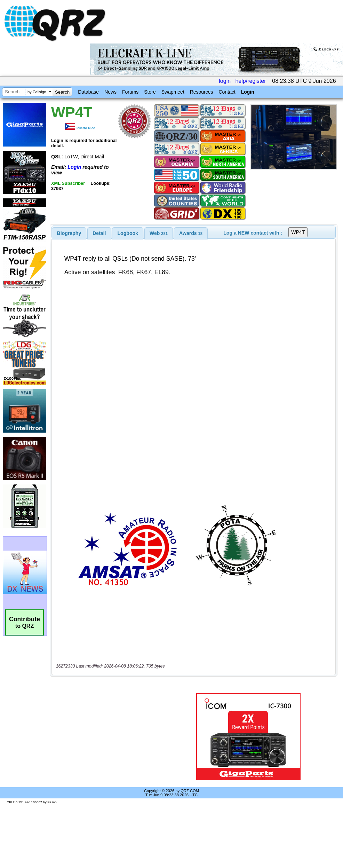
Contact (227, 92)
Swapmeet (173, 92)
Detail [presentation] (99, 233)
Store (150, 92)
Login (248, 92)
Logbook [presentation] (128, 233)
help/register (250, 81)
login (225, 81)
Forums (130, 92)
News (110, 92)
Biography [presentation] (69, 233)
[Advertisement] (110, 737)
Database (88, 92)
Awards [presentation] (191, 233)
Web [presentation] (159, 233)
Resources (202, 92)
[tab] (69, 233)
